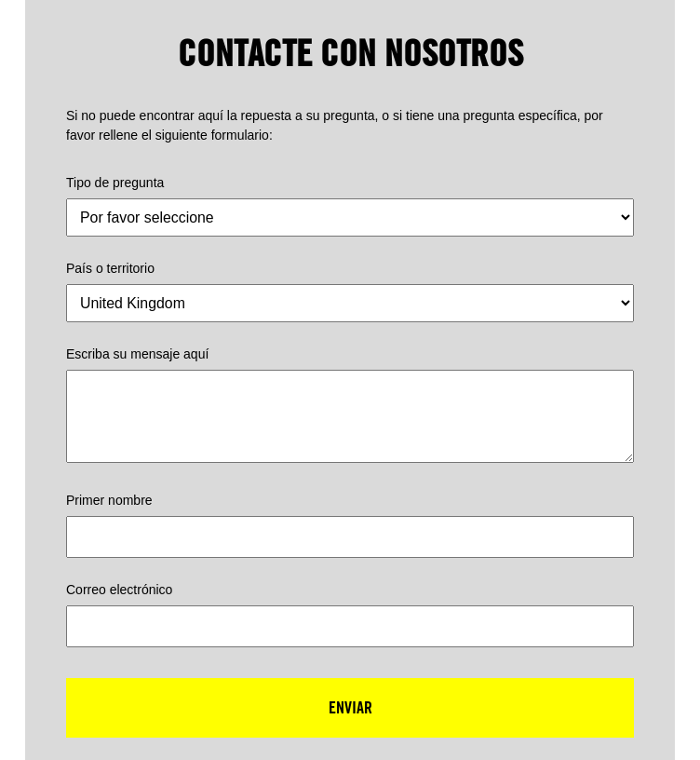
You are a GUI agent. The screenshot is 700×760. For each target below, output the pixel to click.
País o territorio (110, 268)
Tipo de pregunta (115, 183)
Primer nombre (109, 500)
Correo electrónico (119, 590)
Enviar (350, 707)
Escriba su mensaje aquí (137, 354)
